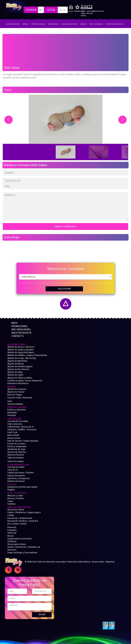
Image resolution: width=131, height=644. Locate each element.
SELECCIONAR (64, 289)
